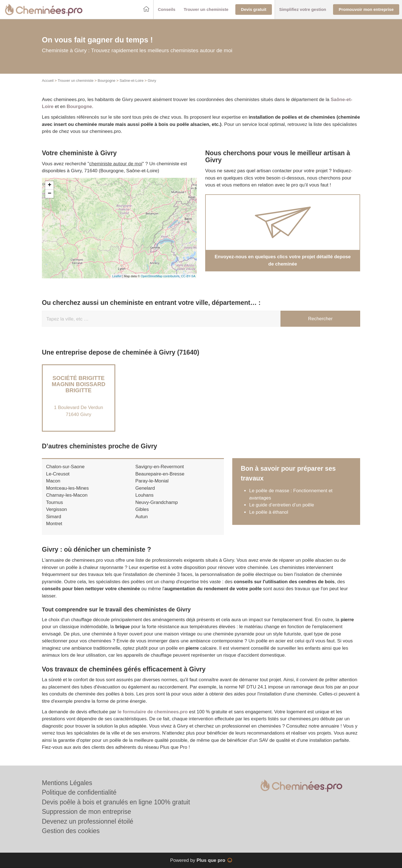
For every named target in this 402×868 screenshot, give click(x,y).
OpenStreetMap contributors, (161, 276)
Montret (54, 524)
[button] (167, 10)
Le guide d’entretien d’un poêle (282, 505)
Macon (53, 481)
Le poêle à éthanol (269, 512)
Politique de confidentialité (79, 792)
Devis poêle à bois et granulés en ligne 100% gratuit (116, 802)
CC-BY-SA (188, 276)
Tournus (54, 502)
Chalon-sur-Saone (65, 467)
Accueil (48, 81)
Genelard (145, 488)
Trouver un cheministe (76, 81)
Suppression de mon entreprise (87, 812)
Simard (54, 517)
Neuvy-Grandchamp (157, 502)
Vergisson (57, 509)
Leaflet (117, 276)
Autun (142, 517)
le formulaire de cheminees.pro (153, 712)
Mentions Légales (67, 783)
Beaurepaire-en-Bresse (160, 474)
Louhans (144, 495)
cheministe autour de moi (116, 164)
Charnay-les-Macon (67, 495)
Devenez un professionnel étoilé (88, 821)
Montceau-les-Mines (67, 488)
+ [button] (50, 185)
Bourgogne (107, 81)
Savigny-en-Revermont (160, 467)
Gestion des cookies (71, 831)
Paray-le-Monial (152, 481)
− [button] (50, 194)
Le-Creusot (58, 474)
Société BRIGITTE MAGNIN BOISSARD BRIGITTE (78, 384)
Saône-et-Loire (131, 81)
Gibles (142, 509)
